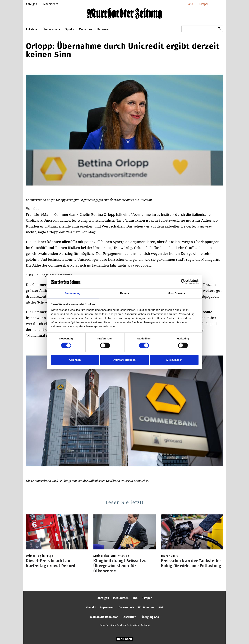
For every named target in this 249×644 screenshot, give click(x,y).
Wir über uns (146, 607)
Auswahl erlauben (124, 360)
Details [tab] (124, 293)
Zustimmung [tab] (73, 293)
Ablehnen (75, 360)
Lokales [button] (32, 29)
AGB (161, 607)
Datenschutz (126, 607)
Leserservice (51, 4)
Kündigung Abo (149, 617)
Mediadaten (121, 598)
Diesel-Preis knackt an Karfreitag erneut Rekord (51, 563)
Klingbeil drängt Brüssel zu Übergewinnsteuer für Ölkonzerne (120, 566)
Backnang (103, 29)
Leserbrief (129, 617)
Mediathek (86, 29)
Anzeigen (31, 4)
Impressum (107, 607)
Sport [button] (70, 29)
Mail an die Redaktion (104, 617)
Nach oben (125, 639)
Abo (191, 4)
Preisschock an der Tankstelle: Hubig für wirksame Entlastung (191, 563)
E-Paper (204, 4)
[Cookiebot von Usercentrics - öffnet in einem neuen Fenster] (183, 282)
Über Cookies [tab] (176, 293)
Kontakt (91, 607)
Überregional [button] (51, 29)
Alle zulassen (174, 360)
